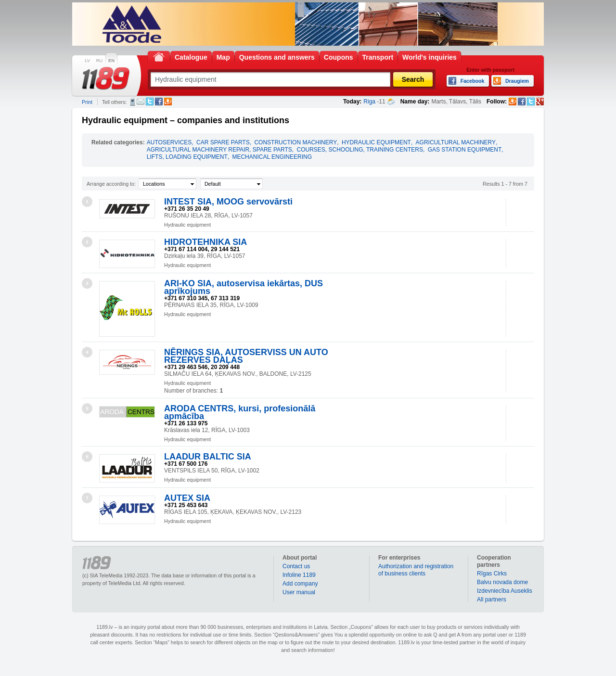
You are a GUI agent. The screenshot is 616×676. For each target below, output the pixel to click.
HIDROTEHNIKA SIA (205, 242)
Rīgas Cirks (492, 574)
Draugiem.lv (168, 102)
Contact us (296, 566)
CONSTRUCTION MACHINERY (295, 142)
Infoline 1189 (299, 575)
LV (87, 61)
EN (111, 61)
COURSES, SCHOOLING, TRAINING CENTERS (359, 150)
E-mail (141, 102)
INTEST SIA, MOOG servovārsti (228, 202)
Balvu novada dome (502, 582)
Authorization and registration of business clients (416, 570)
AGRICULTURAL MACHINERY (456, 142)
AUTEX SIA (187, 498)
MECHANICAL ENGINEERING (272, 157)
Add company (300, 584)
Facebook (159, 102)
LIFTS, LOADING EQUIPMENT (187, 157)
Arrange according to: (111, 184)
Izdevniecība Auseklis (505, 591)
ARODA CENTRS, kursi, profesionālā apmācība (240, 412)
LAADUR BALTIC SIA (208, 457)
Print (87, 102)
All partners (492, 599)
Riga (369, 102)
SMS (133, 102)
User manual (299, 592)
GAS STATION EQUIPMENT (465, 150)
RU (99, 61)
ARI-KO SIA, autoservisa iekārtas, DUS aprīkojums (244, 287)
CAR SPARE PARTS (223, 142)
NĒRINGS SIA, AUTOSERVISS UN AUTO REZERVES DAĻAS (246, 356)
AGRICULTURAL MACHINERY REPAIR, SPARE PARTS (219, 150)
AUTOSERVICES (169, 142)
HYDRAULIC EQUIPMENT (376, 142)
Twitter (150, 102)
